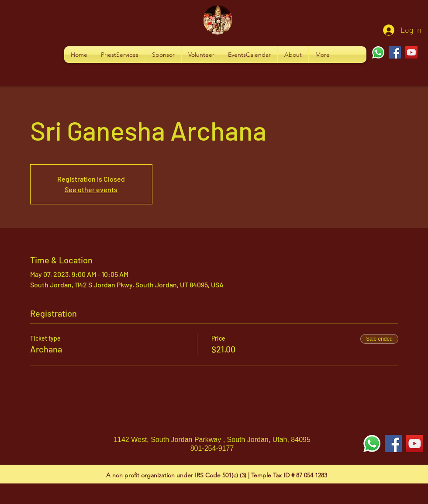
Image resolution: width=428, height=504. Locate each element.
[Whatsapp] (378, 52)
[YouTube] (411, 52)
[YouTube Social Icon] (415, 444)
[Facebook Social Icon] (393, 444)
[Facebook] (395, 52)
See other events (91, 189)
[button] (120, 55)
